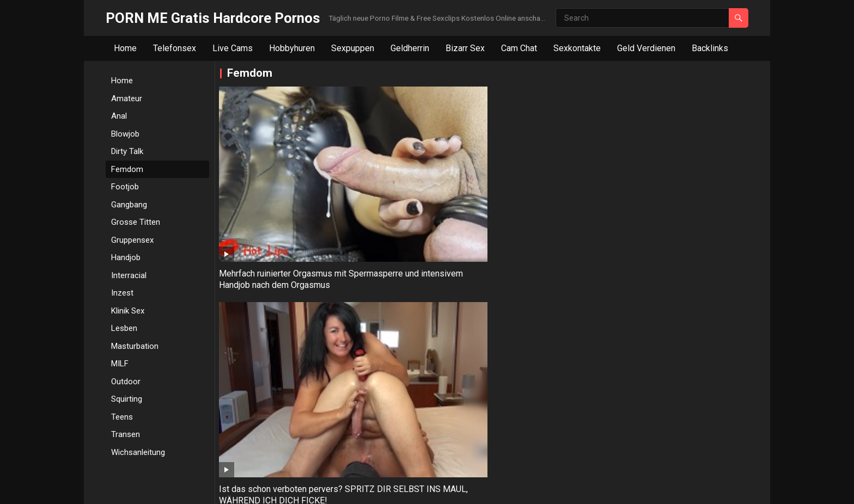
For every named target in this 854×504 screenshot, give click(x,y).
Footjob (125, 187)
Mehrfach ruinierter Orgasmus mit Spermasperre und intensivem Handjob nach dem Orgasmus (284, 193)
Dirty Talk (127, 151)
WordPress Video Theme (279, 488)
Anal (119, 116)
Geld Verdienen (646, 48)
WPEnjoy (343, 488)
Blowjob (125, 134)
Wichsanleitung (138, 452)
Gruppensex (132, 240)
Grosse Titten (136, 222)
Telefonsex (175, 48)
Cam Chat (519, 48)
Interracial (129, 275)
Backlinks (710, 48)
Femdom (127, 169)
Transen (126, 434)
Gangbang (129, 205)
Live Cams (233, 48)
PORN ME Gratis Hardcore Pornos (213, 18)
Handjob (126, 257)
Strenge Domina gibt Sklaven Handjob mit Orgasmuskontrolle (680, 188)
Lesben (124, 328)
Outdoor (126, 382)
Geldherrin (410, 48)
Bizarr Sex (465, 48)
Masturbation (135, 346)
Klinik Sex (128, 311)
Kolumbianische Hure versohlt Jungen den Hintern (277, 311)
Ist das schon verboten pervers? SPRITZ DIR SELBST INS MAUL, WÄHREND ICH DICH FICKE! (415, 193)
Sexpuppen (353, 48)
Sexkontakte (577, 48)
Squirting (127, 399)
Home (125, 48)
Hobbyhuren (292, 48)
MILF (120, 364)
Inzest (122, 293)
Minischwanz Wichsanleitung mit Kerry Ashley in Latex (549, 188)
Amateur (127, 99)
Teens (122, 417)
